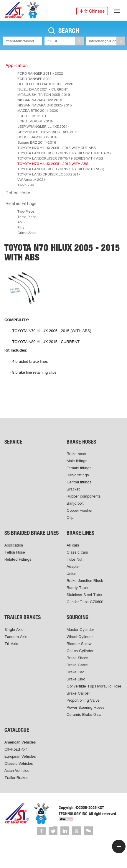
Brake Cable (77, 665)
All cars (73, 545)
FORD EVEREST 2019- (35, 121)
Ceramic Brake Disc (84, 714)
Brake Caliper (78, 693)
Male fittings (77, 461)
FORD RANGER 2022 (34, 79)
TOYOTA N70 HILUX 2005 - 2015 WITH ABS (53, 164)
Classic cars (77, 552)
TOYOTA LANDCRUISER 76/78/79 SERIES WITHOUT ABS (64, 153)
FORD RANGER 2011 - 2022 (40, 73)
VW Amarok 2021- (32, 180)
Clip (70, 517)
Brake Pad (76, 672)
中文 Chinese (92, 11)
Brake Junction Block (85, 581)
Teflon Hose (18, 193)
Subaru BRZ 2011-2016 (37, 142)
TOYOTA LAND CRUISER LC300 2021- (49, 174)
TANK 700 (26, 185)
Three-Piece (27, 217)
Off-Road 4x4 (16, 749)
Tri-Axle (11, 644)
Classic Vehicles (19, 763)
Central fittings (79, 482)
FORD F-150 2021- (33, 116)
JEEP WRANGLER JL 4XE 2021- (43, 127)
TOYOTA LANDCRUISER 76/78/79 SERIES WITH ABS (60, 158)
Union (71, 574)
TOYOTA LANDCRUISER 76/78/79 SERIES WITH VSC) (61, 169)
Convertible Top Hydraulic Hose (94, 686)
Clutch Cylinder (80, 651)
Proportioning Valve (83, 700)
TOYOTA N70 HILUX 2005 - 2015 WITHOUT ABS (57, 148)
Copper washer (80, 510)
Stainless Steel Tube (84, 595)
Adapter (73, 566)
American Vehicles (20, 742)
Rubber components (84, 496)
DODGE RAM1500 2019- (37, 137)
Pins (21, 227)
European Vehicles (20, 756)
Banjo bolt (75, 503)
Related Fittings (21, 204)
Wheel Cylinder (80, 637)
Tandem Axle (16, 637)
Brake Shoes (77, 658)
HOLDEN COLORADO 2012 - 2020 (45, 84)
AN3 (21, 222)
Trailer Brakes (17, 778)
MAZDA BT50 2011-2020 (38, 111)
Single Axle (14, 630)
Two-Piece (26, 211)
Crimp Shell (27, 233)
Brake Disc (76, 679)
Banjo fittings (78, 475)
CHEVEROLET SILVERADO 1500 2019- (49, 132)
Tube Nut (75, 559)
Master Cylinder (80, 630)
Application (17, 65)
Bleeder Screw (79, 644)
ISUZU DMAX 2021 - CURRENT (43, 89)
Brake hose (76, 454)
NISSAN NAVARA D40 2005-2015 (45, 105)
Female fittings (79, 468)
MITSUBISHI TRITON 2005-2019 (44, 95)
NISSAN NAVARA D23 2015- (41, 100)
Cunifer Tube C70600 (85, 602)
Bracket (73, 489)
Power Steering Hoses (86, 707)
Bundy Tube (77, 588)
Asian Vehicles (17, 771)
